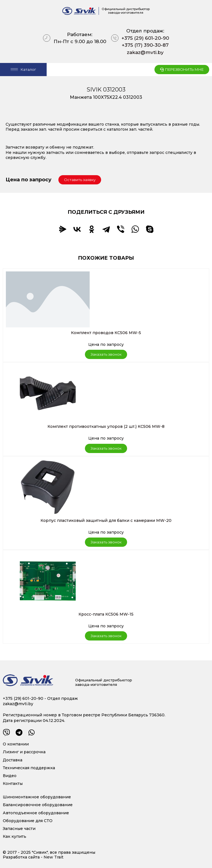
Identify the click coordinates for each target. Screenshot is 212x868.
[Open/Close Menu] (23, 70)
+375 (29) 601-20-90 (145, 38)
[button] (80, 180)
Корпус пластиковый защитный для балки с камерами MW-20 (106, 520)
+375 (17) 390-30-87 (145, 45)
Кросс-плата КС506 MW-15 (106, 614)
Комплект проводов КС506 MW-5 (106, 333)
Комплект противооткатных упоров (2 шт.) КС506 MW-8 (106, 426)
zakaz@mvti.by (145, 52)
